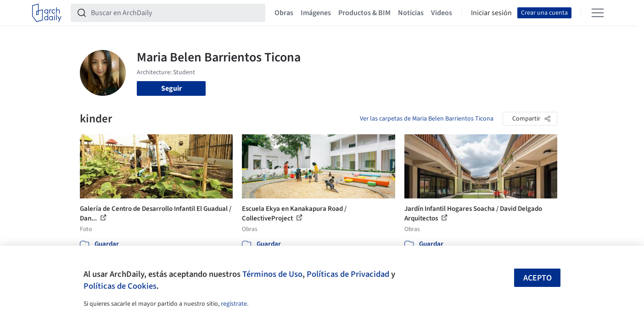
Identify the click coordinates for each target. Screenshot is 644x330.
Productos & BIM (364, 13)
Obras (284, 13)
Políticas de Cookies (120, 286)
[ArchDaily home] (47, 13)
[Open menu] (598, 13)
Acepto (538, 278)
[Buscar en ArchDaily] (175, 13)
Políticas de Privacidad (348, 274)
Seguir (171, 88)
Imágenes (316, 13)
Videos (442, 13)
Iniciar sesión (491, 13)
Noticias (411, 13)
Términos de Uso (272, 274)
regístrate (234, 304)
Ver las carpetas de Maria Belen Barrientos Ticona (427, 119)
